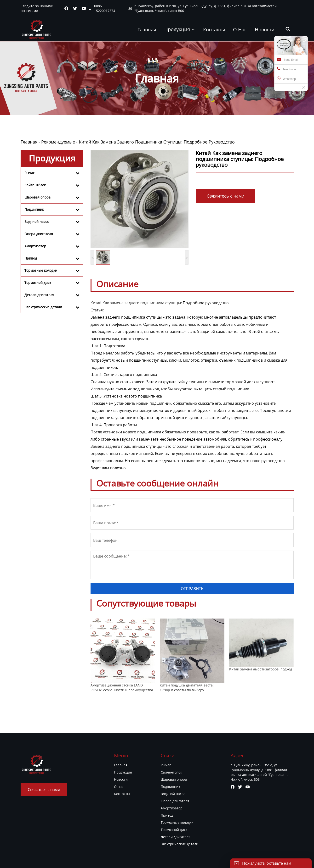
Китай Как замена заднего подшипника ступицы (136, 303)
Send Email (288, 59)
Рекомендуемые (58, 142)
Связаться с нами (44, 790)
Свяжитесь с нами (226, 196)
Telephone (286, 69)
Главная (29, 142)
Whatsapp (286, 78)
